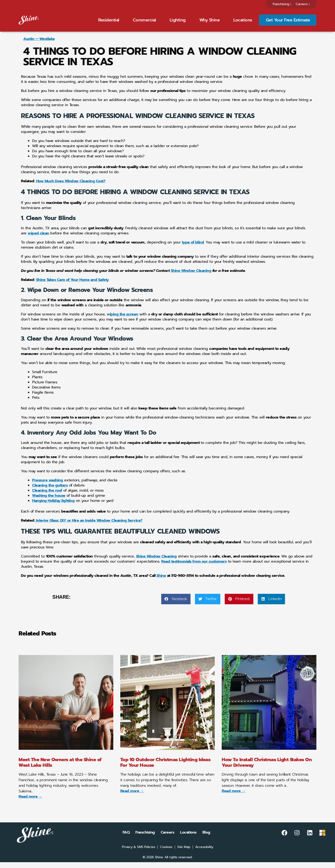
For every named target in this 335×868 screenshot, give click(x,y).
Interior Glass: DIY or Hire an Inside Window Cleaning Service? (89, 527)
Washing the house (49, 502)
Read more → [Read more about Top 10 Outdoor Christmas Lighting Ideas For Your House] (132, 797)
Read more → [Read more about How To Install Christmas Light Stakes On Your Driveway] (234, 797)
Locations (243, 23)
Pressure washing (47, 486)
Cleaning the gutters (50, 491)
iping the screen (124, 320)
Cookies (166, 853)
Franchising (282, 4)
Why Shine (210, 23)
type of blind (193, 248)
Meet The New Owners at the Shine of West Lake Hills (60, 768)
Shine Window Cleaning (191, 277)
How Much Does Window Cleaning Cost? (71, 187)
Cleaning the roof (47, 496)
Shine (161, 582)
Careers (303, 4)
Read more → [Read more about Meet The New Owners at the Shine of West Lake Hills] (30, 802)
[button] (176, 605)
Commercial (144, 23)
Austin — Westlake (39, 45)
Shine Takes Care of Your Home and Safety (72, 286)
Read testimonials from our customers (194, 567)
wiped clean (38, 239)
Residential (109, 23)
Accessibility (204, 853)
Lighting (178, 23)
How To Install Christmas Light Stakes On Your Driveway (267, 768)
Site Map (184, 853)
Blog (206, 838)
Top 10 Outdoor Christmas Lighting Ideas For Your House (165, 768)
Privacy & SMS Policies (139, 853)
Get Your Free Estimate (288, 23)
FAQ (126, 838)
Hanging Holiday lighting (53, 507)
